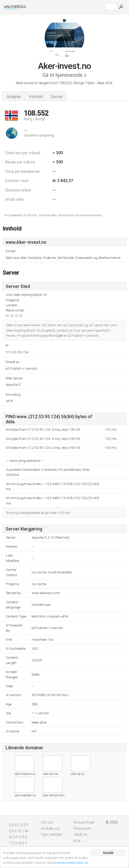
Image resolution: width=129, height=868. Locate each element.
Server (57, 97)
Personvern (82, 828)
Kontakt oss (50, 828)
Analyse (14, 97)
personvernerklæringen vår (86, 863)
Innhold (36, 97)
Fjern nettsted (51, 835)
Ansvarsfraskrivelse (89, 822)
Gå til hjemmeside (62, 75)
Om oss (47, 822)
